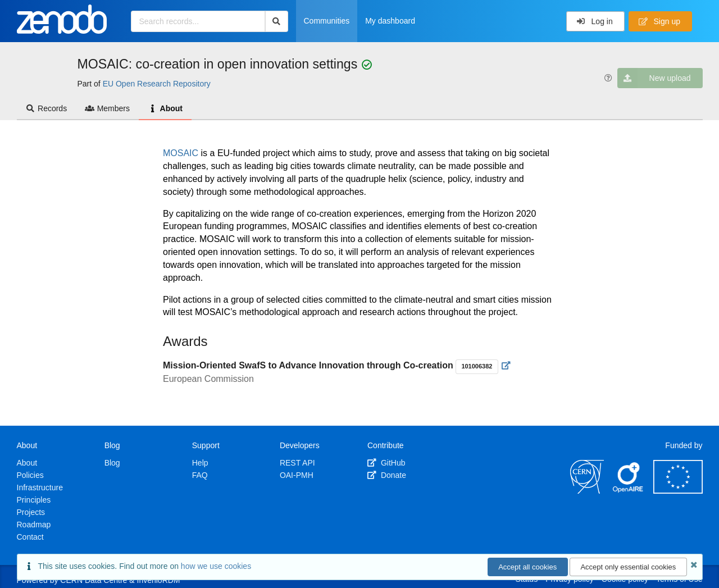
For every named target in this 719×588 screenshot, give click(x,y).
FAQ (200, 475)
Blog (112, 463)
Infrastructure (40, 487)
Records (47, 108)
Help (200, 463)
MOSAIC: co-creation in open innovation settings (219, 64)
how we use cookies (216, 566)
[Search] (277, 21)
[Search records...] (198, 21)
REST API (297, 463)
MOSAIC (182, 153)
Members (107, 108)
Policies (30, 475)
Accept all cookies (527, 567)
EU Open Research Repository (157, 84)
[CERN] (587, 491)
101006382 (477, 366)
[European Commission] (678, 491)
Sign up (659, 21)
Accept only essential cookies (628, 567)
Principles (34, 500)
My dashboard (390, 21)
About (165, 108)
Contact (30, 537)
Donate (387, 475)
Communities (327, 21)
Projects (31, 512)
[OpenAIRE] (629, 491)
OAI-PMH (297, 475)
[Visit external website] (506, 366)
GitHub (386, 463)
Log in (595, 21)
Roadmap (34, 525)
